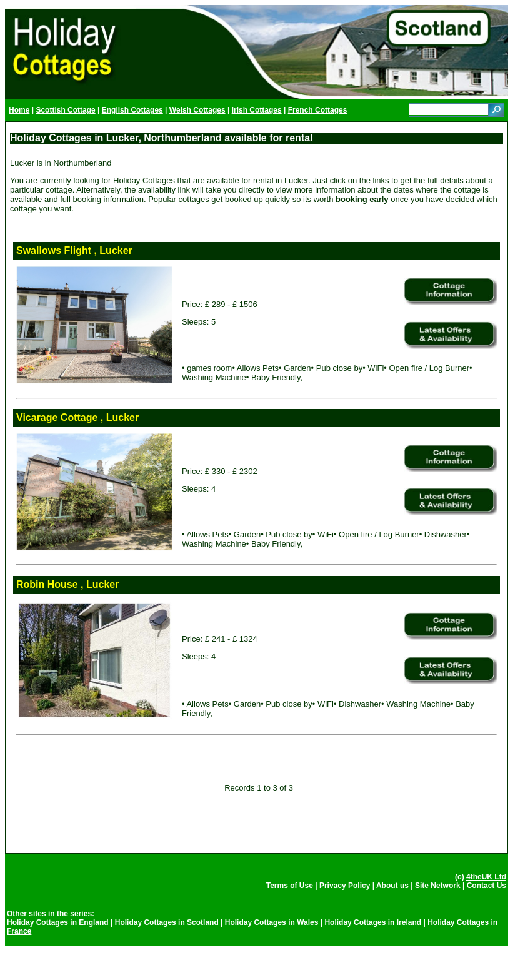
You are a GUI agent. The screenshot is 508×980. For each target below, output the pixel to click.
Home (19, 110)
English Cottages (132, 110)
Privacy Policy (345, 886)
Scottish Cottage (65, 110)
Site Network (438, 886)
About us (392, 886)
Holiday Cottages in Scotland (167, 922)
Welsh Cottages (197, 110)
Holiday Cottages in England (58, 922)
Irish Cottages (257, 110)
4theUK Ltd (486, 877)
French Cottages (318, 110)
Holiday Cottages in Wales (272, 922)
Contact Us (486, 886)
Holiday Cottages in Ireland (373, 922)
